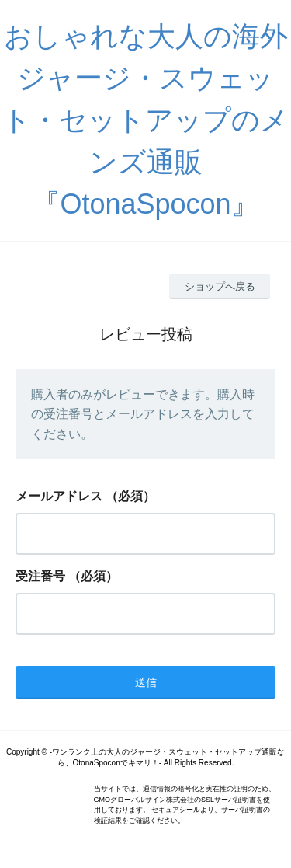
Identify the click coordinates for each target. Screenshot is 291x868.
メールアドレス (59, 496)
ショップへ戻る (220, 286)
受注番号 (40, 576)
